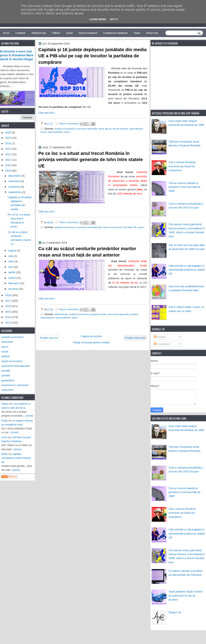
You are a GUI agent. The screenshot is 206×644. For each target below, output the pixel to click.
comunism (8, 390)
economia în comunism (15, 385)
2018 (8, 295)
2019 (8, 171)
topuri (67, 132)
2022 (8, 154)
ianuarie (13, 289)
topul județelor (55, 132)
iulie (11, 256)
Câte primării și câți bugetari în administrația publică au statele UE (187, 270)
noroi (4, 437)
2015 (8, 312)
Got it (114, 19)
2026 (8, 132)
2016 (8, 306)
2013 (8, 323)
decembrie (15, 176)
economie (7, 342)
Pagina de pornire (91, 336)
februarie (14, 283)
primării (134, 314)
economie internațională (89, 227)
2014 (8, 317)
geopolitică (8, 380)
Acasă (6, 33)
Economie (20, 33)
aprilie (12, 272)
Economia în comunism (115, 33)
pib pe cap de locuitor (116, 129)
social (43, 132)
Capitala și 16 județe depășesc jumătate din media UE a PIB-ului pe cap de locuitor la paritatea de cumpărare (92, 56)
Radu (5, 421)
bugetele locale (98, 314)
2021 (8, 160)
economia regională (86, 129)
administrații (61, 314)
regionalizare (136, 129)
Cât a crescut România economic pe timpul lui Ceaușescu (182, 166)
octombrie (14, 187)
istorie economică (112, 227)
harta (101, 129)
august (13, 250)
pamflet (6, 371)
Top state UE (130, 227)
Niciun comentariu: (70, 123)
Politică (56, 33)
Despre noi (152, 33)
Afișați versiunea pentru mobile (91, 342)
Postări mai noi (49, 338)
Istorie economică (88, 33)
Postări (160, 337)
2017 (8, 301)
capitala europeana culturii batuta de (16, 458)
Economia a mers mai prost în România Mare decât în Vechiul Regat (17, 55)
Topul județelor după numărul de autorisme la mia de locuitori (186, 596)
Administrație (39, 33)
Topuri (137, 33)
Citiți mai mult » (47, 113)
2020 (8, 165)
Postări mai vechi (135, 338)
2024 (8, 143)
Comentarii (162, 344)
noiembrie (14, 181)
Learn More (98, 19)
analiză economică (65, 129)
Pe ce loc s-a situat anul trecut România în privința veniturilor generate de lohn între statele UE (91, 160)
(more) (29, 416)
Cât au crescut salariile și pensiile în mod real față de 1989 (184, 187)
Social (69, 33)
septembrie (15, 192)
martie (12, 278)
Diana (5, 404)
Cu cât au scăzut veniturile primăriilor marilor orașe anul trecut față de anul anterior (87, 252)
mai (11, 267)
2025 (8, 138)
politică (6, 356)
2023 (8, 149)
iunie (11, 261)
